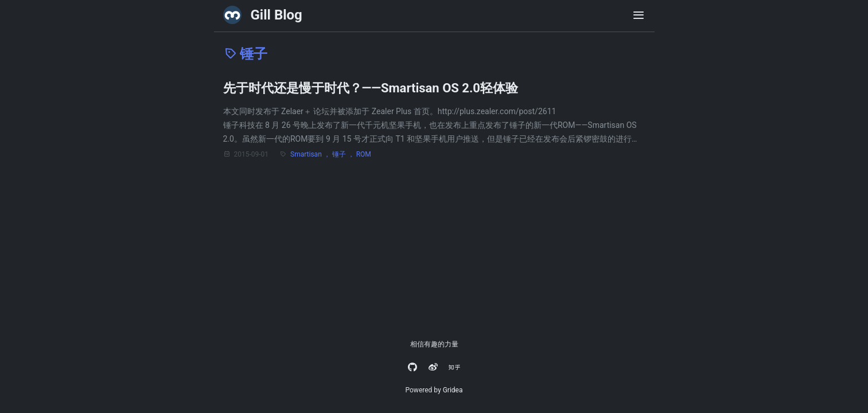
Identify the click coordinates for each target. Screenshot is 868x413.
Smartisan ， (311, 154)
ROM (364, 154)
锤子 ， (344, 154)
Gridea (453, 390)
